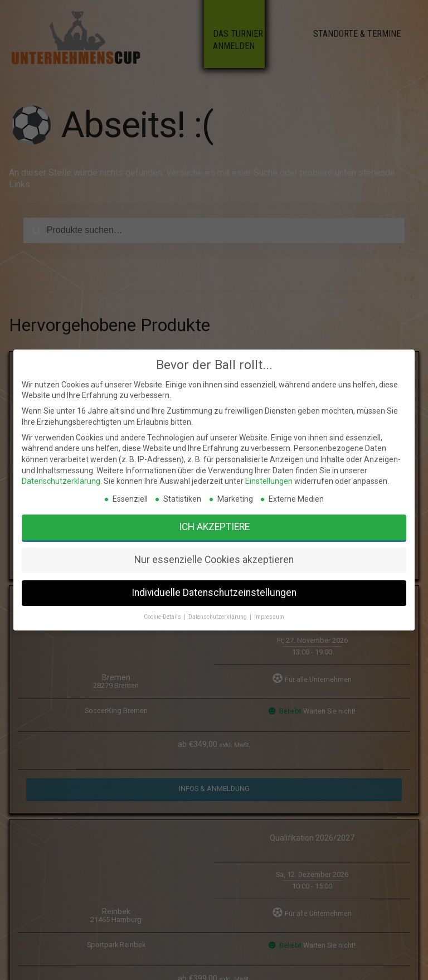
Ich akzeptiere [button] (214, 578)
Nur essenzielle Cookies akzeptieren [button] (214, 585)
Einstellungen (225, 568)
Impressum (225, 596)
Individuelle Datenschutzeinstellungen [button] (214, 591)
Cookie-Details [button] (203, 596)
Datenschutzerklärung (183, 568)
